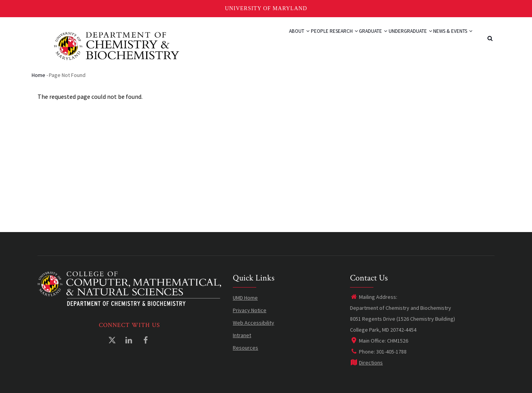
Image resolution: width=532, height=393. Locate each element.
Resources (245, 348)
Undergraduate (397, 40)
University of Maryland (266, 8)
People (283, 40)
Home (38, 75)
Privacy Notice (250, 310)
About (256, 40)
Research (315, 40)
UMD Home (245, 298)
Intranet (242, 335)
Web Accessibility (254, 323)
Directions (366, 363)
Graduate (352, 40)
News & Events (448, 40)
